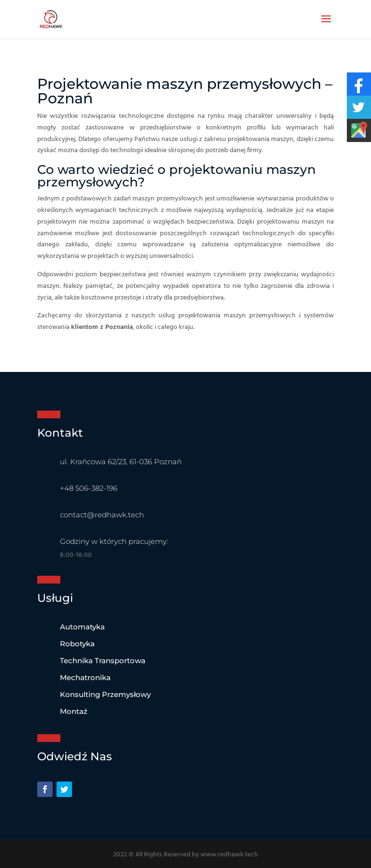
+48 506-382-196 (89, 488)
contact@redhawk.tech (102, 515)
